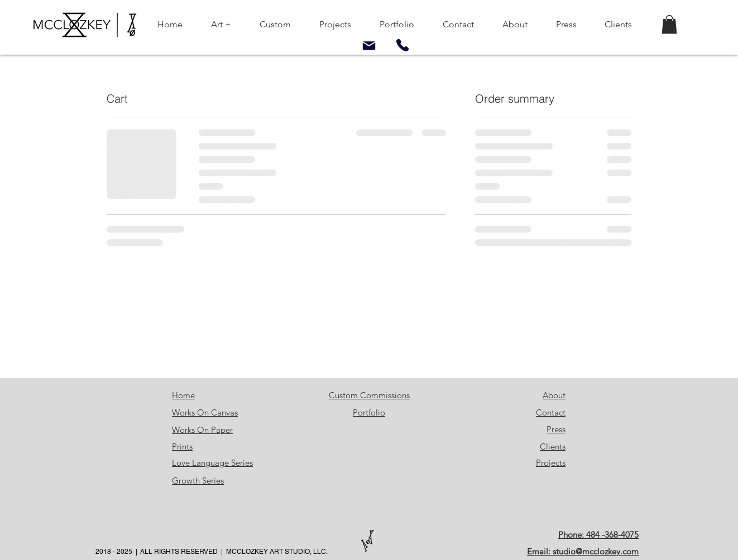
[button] (669, 24)
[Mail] (369, 45)
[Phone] (402, 45)
